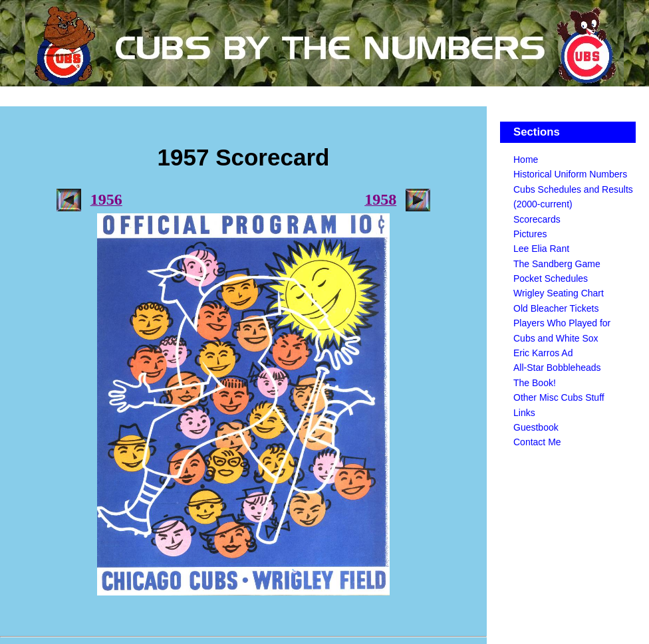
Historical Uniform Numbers (570, 174)
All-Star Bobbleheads (557, 368)
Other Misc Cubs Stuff (559, 397)
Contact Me (537, 442)
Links (524, 413)
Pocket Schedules (551, 278)
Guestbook (536, 427)
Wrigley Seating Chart (559, 293)
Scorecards (537, 219)
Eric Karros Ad (543, 353)
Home (526, 160)
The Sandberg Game (557, 264)
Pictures (530, 234)
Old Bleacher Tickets (556, 308)
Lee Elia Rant (541, 249)
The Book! (535, 383)
